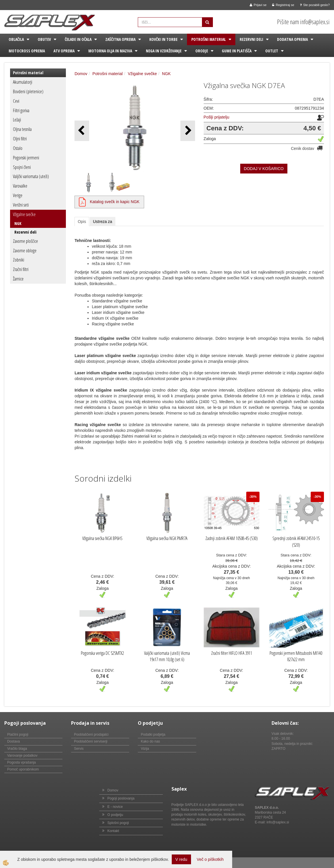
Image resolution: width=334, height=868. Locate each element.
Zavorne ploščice (25, 241)
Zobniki (19, 260)
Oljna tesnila (22, 129)
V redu (181, 859)
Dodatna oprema (292, 39)
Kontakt (113, 831)
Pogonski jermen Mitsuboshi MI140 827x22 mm (296, 656)
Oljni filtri (20, 139)
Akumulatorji (23, 82)
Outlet (272, 51)
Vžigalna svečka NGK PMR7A (167, 538)
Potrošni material (209, 39)
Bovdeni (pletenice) (28, 91)
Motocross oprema (27, 51)
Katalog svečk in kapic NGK (115, 202)
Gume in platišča (237, 51)
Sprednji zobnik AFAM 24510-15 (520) (296, 542)
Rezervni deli (251, 39)
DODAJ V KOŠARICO (264, 169)
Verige (18, 195)
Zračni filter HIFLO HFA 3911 (232, 653)
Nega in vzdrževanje (164, 51)
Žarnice (18, 279)
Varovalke (20, 186)
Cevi (16, 101)
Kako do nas (150, 741)
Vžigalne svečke (24, 214)
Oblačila (16, 39)
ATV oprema (64, 51)
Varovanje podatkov (22, 756)
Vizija (145, 749)
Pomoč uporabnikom (23, 769)
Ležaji (17, 120)
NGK (18, 223)
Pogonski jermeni (26, 158)
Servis (79, 749)
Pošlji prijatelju (216, 117)
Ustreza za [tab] (103, 222)
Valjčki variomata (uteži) (31, 176)
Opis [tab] (82, 222)
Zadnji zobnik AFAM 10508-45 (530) (232, 538)
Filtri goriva (21, 110)
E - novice (115, 807)
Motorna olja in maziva (110, 51)
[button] (188, 131)
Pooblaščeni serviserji (91, 741)
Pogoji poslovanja (121, 798)
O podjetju (115, 815)
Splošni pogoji (118, 823)
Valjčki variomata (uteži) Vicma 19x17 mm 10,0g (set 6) (167, 656)
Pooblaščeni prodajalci (91, 735)
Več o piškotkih (210, 859)
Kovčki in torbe (163, 39)
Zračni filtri (21, 269)
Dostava (14, 741)
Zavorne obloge (25, 251)
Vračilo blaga (17, 749)
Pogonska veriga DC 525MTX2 (102, 653)
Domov (81, 74)
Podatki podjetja (153, 735)
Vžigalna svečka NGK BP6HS (102, 538)
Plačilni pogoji (18, 735)
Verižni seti (21, 205)
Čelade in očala (78, 39)
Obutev (44, 39)
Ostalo (18, 148)
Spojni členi (22, 167)
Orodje (202, 51)
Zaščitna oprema (120, 39)
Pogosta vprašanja (21, 762)
